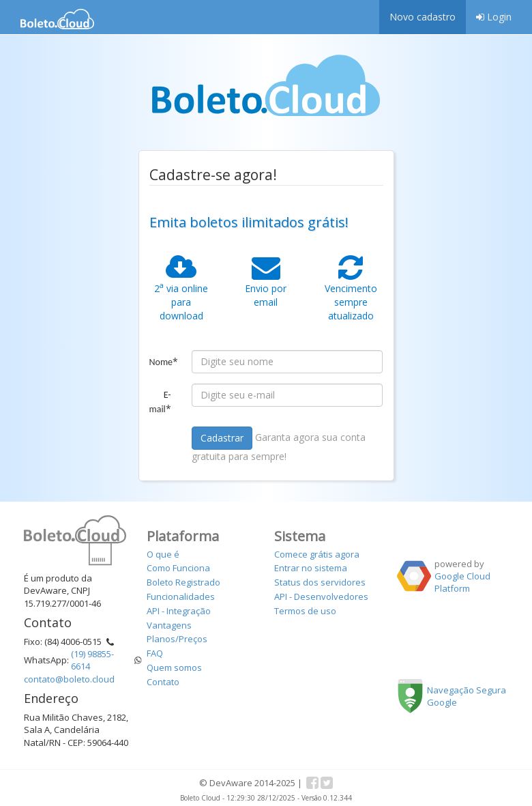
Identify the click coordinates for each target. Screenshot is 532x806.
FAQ (155, 653)
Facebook (312, 783)
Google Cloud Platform (462, 582)
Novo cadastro (423, 17)
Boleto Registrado (183, 582)
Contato (163, 682)
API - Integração (179, 611)
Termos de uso (305, 611)
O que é (163, 554)
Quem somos (174, 667)
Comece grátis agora (317, 554)
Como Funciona (178, 568)
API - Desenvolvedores (321, 596)
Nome (164, 361)
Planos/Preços (177, 639)
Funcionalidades (181, 596)
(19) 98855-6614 (92, 660)
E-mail (160, 402)
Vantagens (169, 625)
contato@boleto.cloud (69, 679)
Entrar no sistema (311, 568)
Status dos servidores (320, 582)
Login (494, 17)
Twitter (327, 783)
